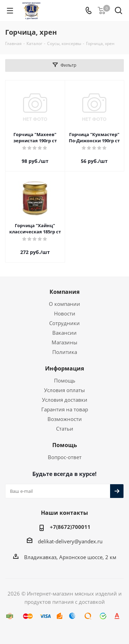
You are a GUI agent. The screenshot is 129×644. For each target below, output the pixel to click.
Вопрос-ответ (65, 457)
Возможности (65, 419)
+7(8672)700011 (70, 527)
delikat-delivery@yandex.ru (70, 541)
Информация (64, 368)
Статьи (65, 429)
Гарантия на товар (65, 409)
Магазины (64, 342)
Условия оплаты (64, 390)
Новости (65, 313)
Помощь (65, 380)
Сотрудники (64, 323)
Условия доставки (65, 400)
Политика (65, 352)
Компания (64, 292)
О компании (64, 304)
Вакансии (64, 333)
